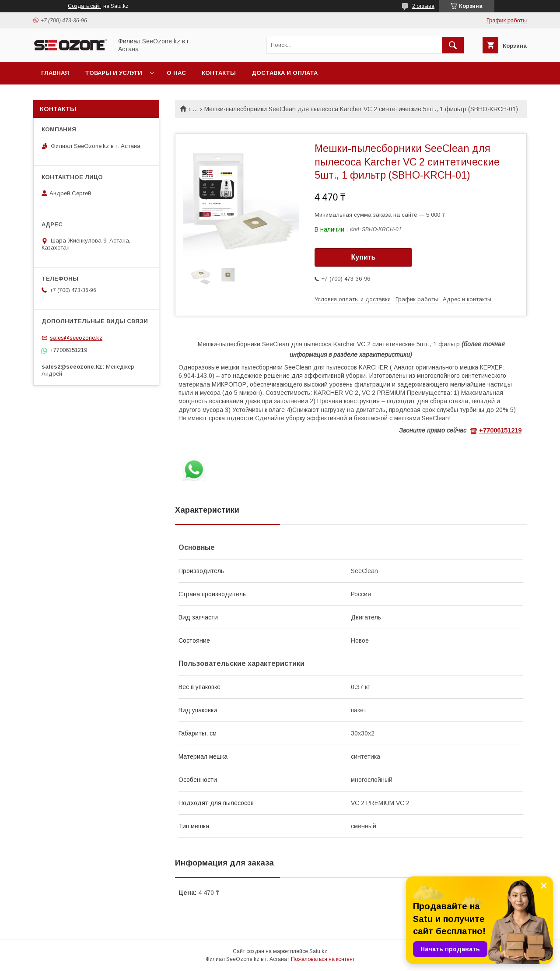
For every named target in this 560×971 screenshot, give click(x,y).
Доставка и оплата (285, 73)
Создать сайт (84, 6)
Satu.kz (318, 951)
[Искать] (453, 45)
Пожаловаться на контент (323, 959)
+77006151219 (500, 430)
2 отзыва (423, 6)
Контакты (219, 73)
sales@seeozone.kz (76, 338)
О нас (176, 73)
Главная (55, 73)
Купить (364, 257)
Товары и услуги (114, 73)
